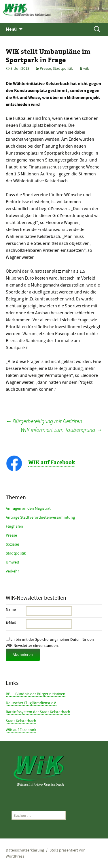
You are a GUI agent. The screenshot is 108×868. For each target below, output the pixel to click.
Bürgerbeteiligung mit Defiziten (44, 421)
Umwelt (13, 562)
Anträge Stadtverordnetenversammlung (40, 517)
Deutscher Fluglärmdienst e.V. (31, 703)
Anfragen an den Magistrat (28, 508)
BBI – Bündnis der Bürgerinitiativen (36, 694)
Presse (45, 68)
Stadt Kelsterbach (21, 721)
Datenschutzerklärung (25, 850)
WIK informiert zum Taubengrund (61, 430)
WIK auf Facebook (52, 463)
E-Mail (11, 622)
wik (86, 68)
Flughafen (14, 526)
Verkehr (12, 571)
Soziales (13, 544)
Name (11, 609)
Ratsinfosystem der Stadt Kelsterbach (38, 712)
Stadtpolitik (63, 68)
